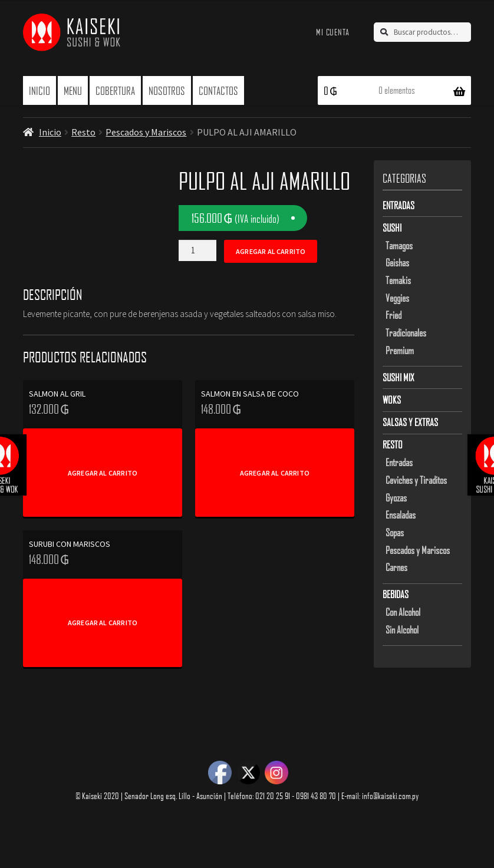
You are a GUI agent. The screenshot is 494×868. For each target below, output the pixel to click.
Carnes (396, 567)
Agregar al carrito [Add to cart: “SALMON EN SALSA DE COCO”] (275, 473)
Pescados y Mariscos (146, 132)
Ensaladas (401, 514)
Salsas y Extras (410, 422)
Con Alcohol (403, 612)
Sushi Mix (399, 377)
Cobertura (115, 90)
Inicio (39, 90)
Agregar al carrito (271, 251)
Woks (392, 400)
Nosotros (167, 90)
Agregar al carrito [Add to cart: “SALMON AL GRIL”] (103, 473)
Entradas (399, 205)
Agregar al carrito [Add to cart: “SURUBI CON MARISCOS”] (103, 623)
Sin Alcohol (402, 629)
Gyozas (396, 497)
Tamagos (399, 245)
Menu (73, 90)
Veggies (397, 298)
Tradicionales (406, 332)
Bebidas (396, 594)
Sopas (395, 532)
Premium (400, 350)
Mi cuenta (333, 32)
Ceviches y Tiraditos (416, 480)
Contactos (218, 90)
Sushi (392, 227)
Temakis (398, 280)
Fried (393, 315)
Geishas (397, 262)
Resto (83, 132)
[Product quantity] (197, 250)
